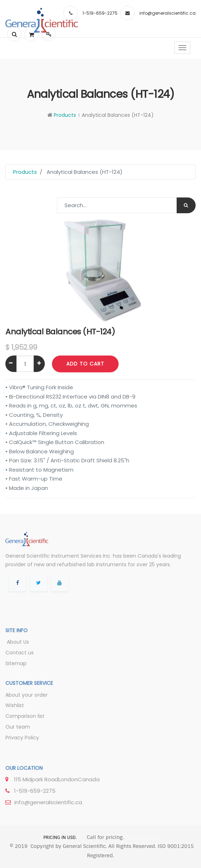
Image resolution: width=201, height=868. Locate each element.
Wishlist (15, 705)
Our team (18, 727)
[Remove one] (11, 364)
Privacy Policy (22, 738)
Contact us (20, 653)
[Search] (186, 205)
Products (65, 115)
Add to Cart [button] (85, 364)
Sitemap (16, 663)
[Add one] (39, 364)
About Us (17, 642)
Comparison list (25, 716)
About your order (27, 695)
